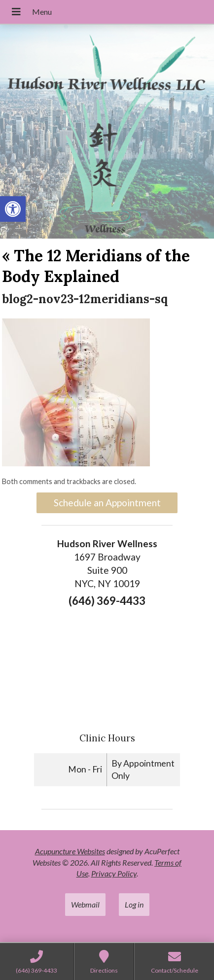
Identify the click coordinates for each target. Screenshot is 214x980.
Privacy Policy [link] (114, 873)
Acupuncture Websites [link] (70, 851)
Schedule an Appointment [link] (107, 503)
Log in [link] (134, 904)
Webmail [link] (85, 904)
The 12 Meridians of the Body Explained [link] (96, 266)
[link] (13, 209)
